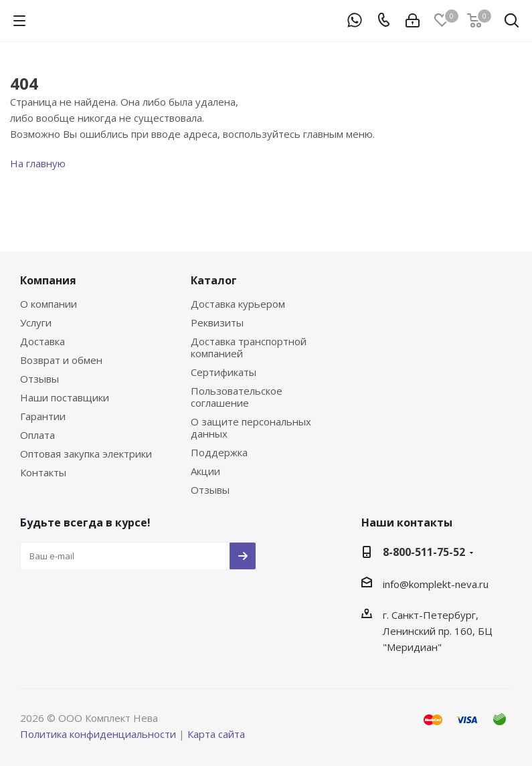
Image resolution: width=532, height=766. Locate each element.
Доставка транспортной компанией (249, 347)
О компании (49, 304)
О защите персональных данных (251, 427)
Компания (48, 280)
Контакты (43, 472)
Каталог (214, 280)
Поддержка (219, 452)
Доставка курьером (238, 304)
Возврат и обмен (61, 360)
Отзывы (39, 379)
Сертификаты (224, 372)
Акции (205, 471)
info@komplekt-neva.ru (436, 584)
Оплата (37, 435)
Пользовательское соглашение (237, 397)
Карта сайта (216, 734)
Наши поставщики (65, 397)
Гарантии (43, 416)
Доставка (42, 341)
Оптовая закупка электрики (86, 454)
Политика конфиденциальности (98, 734)
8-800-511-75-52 (424, 552)
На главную (38, 163)
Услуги (36, 322)
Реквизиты (217, 322)
